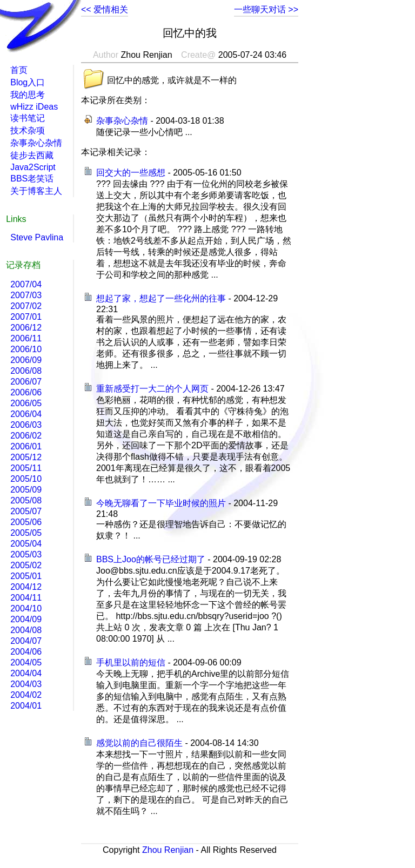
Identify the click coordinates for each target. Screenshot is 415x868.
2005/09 (26, 490)
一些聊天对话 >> (266, 9)
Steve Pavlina (37, 237)
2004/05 (26, 662)
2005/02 (26, 565)
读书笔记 (28, 118)
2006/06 (26, 392)
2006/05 (26, 403)
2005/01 (26, 576)
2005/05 (26, 533)
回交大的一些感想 (131, 173)
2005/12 (26, 457)
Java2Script (33, 167)
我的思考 (28, 95)
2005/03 (26, 554)
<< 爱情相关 (105, 9)
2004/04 (26, 673)
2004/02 (26, 695)
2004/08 (26, 630)
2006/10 (26, 349)
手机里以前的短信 (131, 662)
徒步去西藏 (32, 155)
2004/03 (26, 684)
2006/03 (26, 425)
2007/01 (26, 317)
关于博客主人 (36, 191)
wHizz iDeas (34, 107)
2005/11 (26, 468)
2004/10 (26, 608)
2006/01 (26, 446)
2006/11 (26, 338)
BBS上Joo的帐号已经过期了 (151, 559)
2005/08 (26, 500)
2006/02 (26, 436)
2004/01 (26, 706)
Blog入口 (28, 82)
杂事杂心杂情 (122, 121)
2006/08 (26, 371)
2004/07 (26, 641)
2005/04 (26, 544)
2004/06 (26, 652)
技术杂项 (28, 130)
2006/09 (26, 360)
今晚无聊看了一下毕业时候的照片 (161, 503)
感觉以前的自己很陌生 (139, 743)
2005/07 (26, 511)
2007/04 (26, 284)
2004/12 (26, 587)
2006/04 (26, 414)
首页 (19, 70)
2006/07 (26, 382)
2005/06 (26, 522)
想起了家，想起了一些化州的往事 (161, 298)
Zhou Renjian (168, 850)
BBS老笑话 (32, 179)
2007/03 (26, 295)
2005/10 (26, 479)
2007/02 (26, 306)
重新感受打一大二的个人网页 (152, 389)
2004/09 (26, 619)
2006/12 (26, 328)
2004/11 (26, 598)
